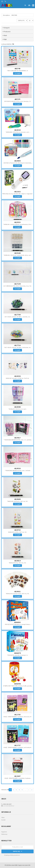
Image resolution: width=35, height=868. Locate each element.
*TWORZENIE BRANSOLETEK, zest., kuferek (17, 471)
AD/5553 (17, 222)
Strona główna (6, 15)
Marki (5, 35)
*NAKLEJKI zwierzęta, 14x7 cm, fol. (17, 501)
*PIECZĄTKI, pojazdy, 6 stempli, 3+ (18, 655)
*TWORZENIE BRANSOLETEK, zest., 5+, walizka (17, 440)
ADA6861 (17, 622)
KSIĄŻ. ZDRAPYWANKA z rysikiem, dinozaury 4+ (18, 717)
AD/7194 (17, 284)
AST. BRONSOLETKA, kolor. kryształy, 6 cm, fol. (17, 286)
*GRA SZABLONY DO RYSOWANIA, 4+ (17, 71)
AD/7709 (17, 315)
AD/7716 (17, 345)
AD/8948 (17, 407)
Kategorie (7, 28)
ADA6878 (17, 653)
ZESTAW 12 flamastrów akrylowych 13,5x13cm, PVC (17, 164)
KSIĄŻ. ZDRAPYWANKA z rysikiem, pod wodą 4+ (17, 747)
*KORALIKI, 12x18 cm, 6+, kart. (18, 409)
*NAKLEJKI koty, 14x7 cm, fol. (17, 563)
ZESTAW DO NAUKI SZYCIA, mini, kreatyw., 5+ (17, 101)
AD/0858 (17, 161)
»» (32, 790)
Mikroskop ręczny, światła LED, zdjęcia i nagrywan (17, 194)
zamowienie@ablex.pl (8, 806)
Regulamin (4, 832)
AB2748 (17, 69)
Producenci (7, 32)
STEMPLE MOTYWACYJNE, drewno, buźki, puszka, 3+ (17, 687)
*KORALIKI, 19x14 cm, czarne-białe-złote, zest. (17, 255)
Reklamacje (4, 834)
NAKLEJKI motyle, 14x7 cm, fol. (17, 532)
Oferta (3, 818)
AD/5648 (17, 253)
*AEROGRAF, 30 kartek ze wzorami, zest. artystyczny (18, 133)
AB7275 (17, 99)
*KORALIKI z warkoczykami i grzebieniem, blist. (17, 224)
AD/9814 (17, 561)
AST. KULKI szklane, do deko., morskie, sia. (17, 317)
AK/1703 (17, 715)
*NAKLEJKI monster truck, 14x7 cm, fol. (18, 594)
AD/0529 (17, 130)
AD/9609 (17, 499)
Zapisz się (18, 851)
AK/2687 (17, 776)
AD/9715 (17, 530)
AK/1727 (17, 745)
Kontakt (3, 820)
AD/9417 (17, 438)
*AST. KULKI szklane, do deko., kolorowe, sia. (17, 347)
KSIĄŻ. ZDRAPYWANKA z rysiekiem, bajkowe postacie (17, 779)
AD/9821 (17, 591)
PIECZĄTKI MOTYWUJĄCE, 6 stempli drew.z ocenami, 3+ (18, 625)
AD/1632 (17, 192)
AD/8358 (17, 376)
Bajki (5, 39)
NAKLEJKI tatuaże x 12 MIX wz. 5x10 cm (17, 378)
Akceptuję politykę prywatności (12, 855)
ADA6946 (17, 684)
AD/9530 (17, 468)
